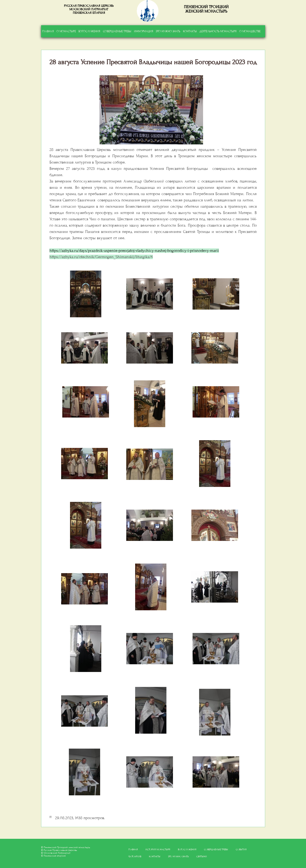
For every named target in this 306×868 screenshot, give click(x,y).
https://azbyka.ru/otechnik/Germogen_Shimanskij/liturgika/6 (101, 257)
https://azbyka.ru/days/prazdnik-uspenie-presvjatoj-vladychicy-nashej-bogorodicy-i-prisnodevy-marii (134, 251)
